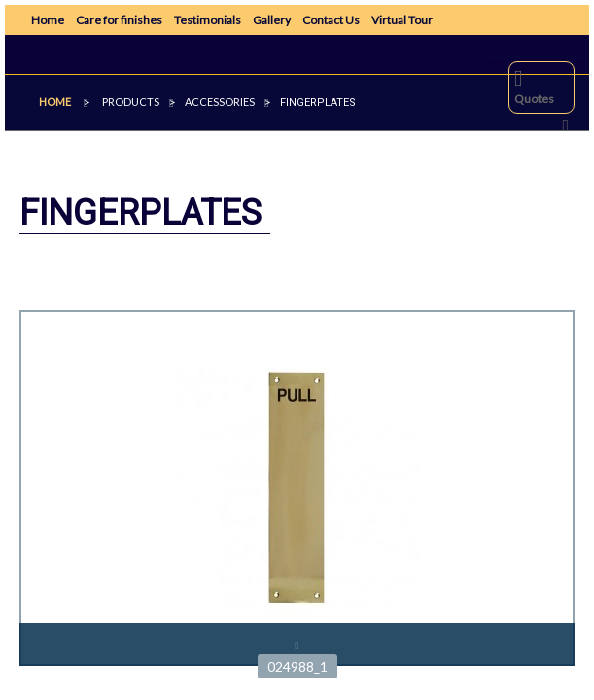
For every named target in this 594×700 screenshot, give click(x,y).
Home (48, 20)
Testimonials (208, 20)
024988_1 (297, 666)
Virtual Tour (402, 20)
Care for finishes (119, 20)
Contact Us (331, 20)
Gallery (272, 20)
